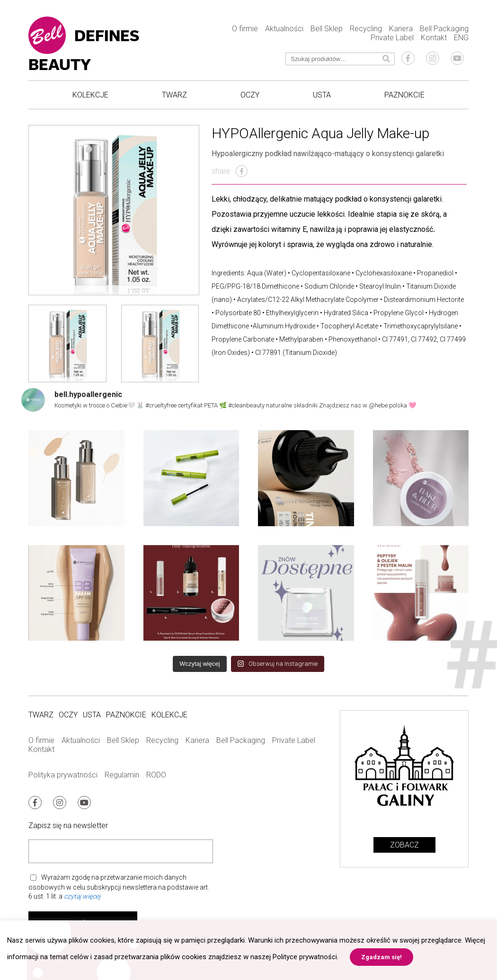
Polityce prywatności (305, 957)
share (230, 171)
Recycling (366, 29)
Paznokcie (404, 95)
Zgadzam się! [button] (382, 957)
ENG (461, 38)
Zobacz (404, 845)
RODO (156, 775)
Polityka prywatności (63, 775)
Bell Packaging (444, 29)
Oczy (250, 95)
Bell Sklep (327, 29)
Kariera (401, 29)
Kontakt (434, 38)
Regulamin (122, 775)
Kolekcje (90, 95)
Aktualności (284, 29)
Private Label (392, 38)
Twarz (174, 95)
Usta (322, 95)
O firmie (245, 29)
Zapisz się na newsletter (68, 825)
